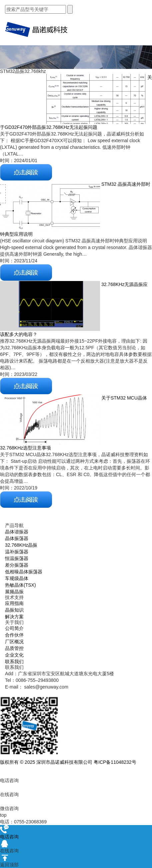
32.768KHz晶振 (21, 545)
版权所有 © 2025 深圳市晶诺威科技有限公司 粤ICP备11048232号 (68, 762)
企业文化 (14, 655)
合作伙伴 (14, 635)
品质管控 (14, 648)
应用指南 (14, 603)
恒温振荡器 (17, 558)
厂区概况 (14, 642)
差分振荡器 (17, 565)
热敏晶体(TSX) (20, 585)
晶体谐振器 (17, 532)
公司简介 (14, 628)
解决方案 (14, 617)
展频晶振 (14, 592)
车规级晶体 (17, 578)
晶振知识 (14, 610)
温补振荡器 (17, 552)
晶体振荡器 (17, 538)
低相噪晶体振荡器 (24, 572)
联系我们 (14, 662)
